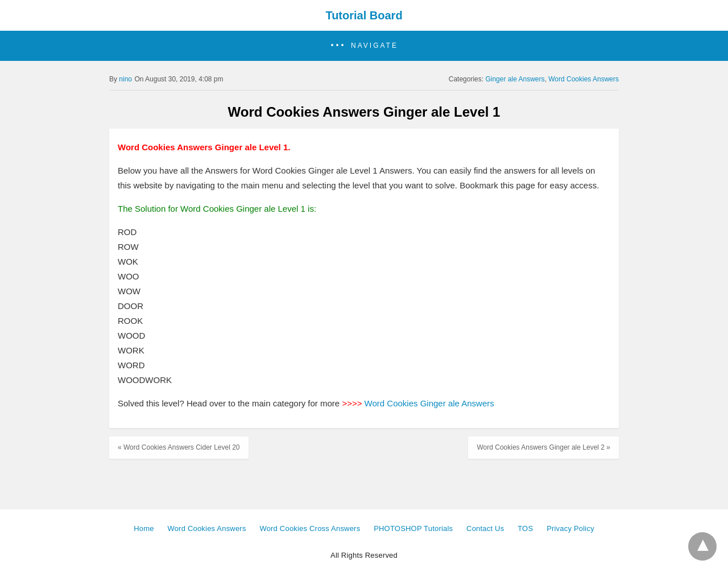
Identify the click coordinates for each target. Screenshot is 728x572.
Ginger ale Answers (515, 79)
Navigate (375, 46)
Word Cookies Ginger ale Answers (429, 403)
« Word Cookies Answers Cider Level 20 (179, 447)
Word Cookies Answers (584, 79)
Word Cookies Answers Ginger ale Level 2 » (543, 447)
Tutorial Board (364, 15)
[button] (364, 46)
